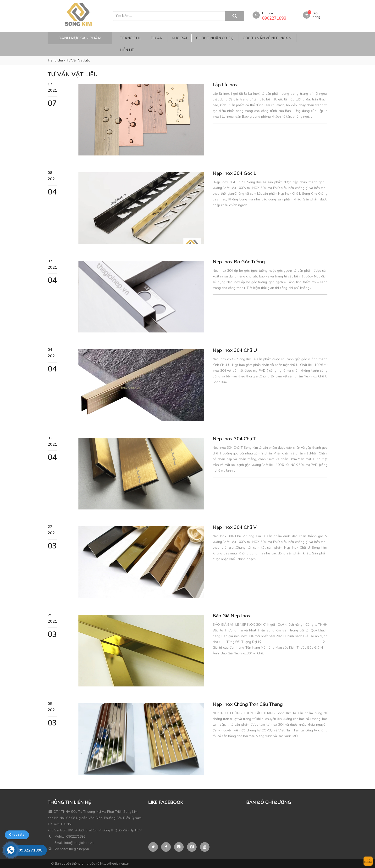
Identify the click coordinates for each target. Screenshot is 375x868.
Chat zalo (17, 835)
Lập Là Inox (225, 85)
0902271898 (274, 18)
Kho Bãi (179, 38)
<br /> (282, 827)
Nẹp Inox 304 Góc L (234, 173)
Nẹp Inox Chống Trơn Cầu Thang (248, 704)
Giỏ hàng (316, 15)
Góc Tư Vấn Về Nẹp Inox (265, 38)
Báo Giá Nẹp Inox (232, 616)
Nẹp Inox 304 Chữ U (235, 350)
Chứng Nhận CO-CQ (215, 38)
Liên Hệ (127, 50)
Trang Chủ (131, 38)
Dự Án (157, 38)
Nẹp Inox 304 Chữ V (235, 527)
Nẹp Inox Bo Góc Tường (239, 262)
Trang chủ (55, 60)
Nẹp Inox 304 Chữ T (234, 439)
